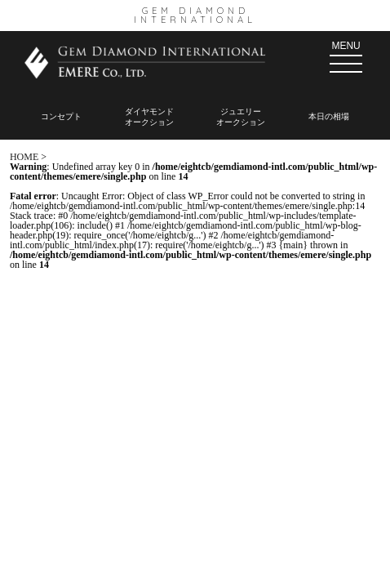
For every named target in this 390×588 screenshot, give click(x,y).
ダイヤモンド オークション (149, 117)
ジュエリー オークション (241, 117)
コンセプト (61, 116)
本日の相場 (329, 116)
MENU (346, 56)
